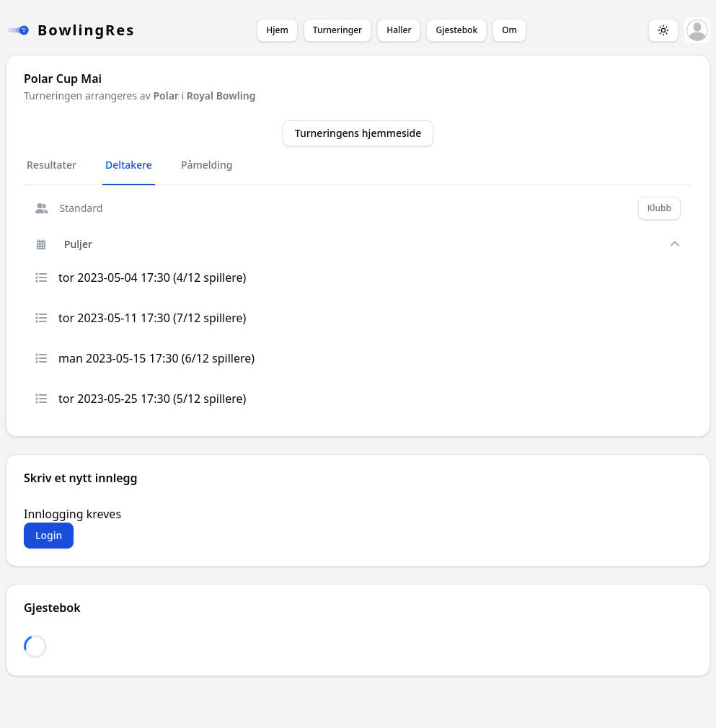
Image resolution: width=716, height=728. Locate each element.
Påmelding (207, 165)
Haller (399, 30)
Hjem (277, 30)
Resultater (52, 165)
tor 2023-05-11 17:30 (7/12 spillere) (141, 318)
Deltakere (129, 165)
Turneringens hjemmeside (358, 133)
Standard (69, 208)
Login (49, 535)
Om (509, 30)
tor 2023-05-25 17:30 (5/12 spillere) (141, 399)
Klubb (659, 208)
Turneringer (337, 30)
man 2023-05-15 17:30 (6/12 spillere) (145, 358)
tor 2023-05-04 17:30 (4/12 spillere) (141, 278)
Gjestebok (456, 30)
